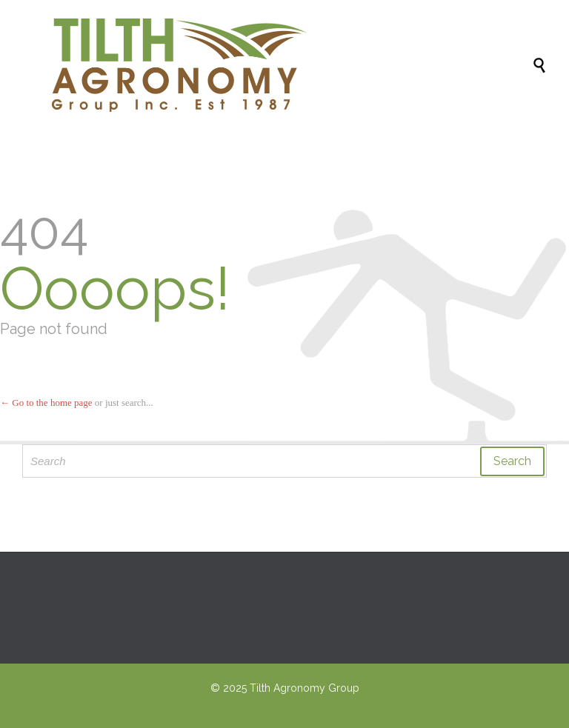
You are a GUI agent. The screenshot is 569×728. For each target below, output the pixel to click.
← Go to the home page (46, 403)
